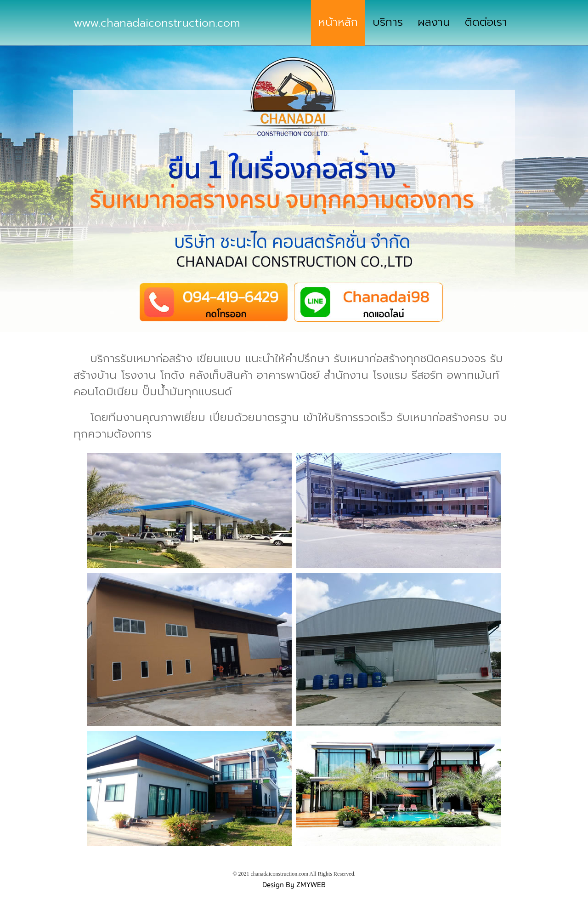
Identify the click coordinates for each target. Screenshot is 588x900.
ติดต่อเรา (486, 22)
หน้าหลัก (338, 22)
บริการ (388, 22)
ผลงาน (434, 22)
